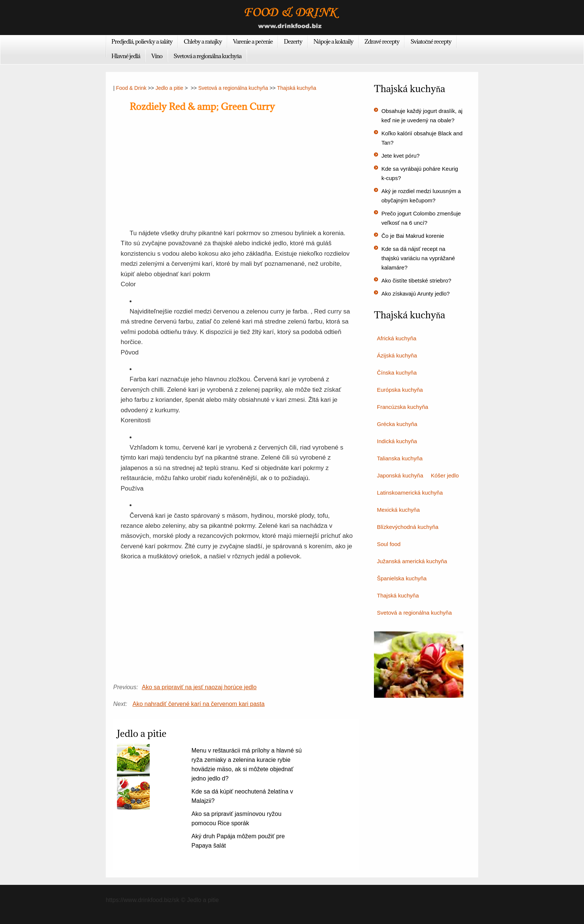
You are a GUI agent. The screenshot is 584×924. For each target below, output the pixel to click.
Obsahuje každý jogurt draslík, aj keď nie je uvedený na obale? (422, 116)
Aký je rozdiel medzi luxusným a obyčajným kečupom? (421, 196)
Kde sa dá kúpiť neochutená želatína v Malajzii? (242, 796)
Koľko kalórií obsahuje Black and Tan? (422, 138)
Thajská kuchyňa (297, 88)
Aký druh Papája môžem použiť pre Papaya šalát (238, 841)
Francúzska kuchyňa (403, 407)
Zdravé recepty (382, 41)
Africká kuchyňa (397, 338)
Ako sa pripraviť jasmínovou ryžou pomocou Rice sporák (237, 819)
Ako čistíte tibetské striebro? (416, 280)
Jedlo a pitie (169, 88)
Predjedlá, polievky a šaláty (142, 41)
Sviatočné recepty (431, 41)
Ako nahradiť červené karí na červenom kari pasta (199, 704)
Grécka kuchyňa (397, 424)
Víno (157, 56)
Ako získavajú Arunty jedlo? (415, 294)
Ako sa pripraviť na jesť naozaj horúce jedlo (199, 687)
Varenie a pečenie (253, 41)
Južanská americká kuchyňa (412, 561)
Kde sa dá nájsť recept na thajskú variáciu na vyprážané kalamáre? (418, 258)
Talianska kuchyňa (400, 458)
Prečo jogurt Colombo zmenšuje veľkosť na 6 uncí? (421, 218)
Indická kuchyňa (397, 441)
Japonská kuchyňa (400, 475)
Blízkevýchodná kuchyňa (408, 527)
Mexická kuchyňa (398, 510)
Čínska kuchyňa (397, 373)
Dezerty (293, 41)
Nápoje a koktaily (334, 41)
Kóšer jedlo (445, 475)
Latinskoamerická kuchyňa (410, 493)
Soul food (389, 544)
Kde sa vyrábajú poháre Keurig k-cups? (420, 173)
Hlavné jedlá (126, 56)
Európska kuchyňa (400, 390)
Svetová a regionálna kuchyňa (207, 56)
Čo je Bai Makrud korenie (413, 236)
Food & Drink (131, 88)
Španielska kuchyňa (402, 578)
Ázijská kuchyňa (397, 355)
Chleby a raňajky (203, 41)
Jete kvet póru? (401, 156)
